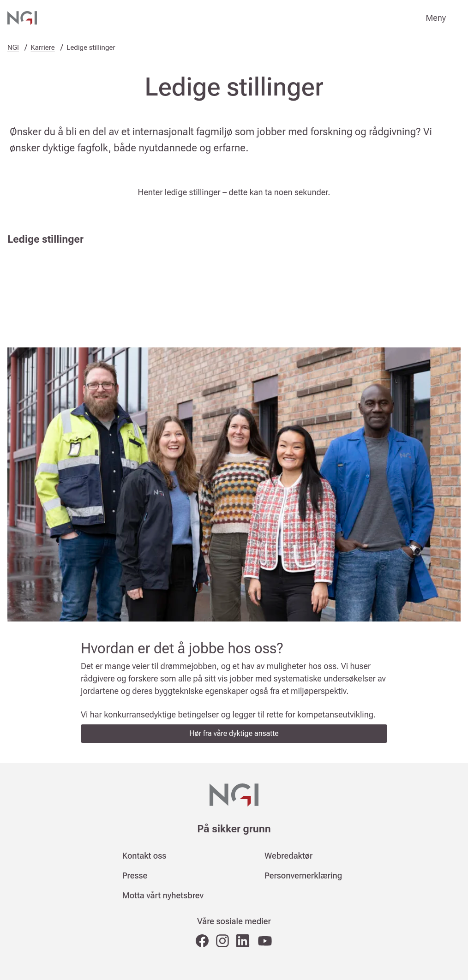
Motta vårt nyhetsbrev (163, 895)
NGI (13, 48)
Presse (135, 875)
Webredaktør (288, 856)
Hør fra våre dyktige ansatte (234, 733)
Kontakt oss (144, 856)
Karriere (43, 48)
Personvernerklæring (303, 875)
